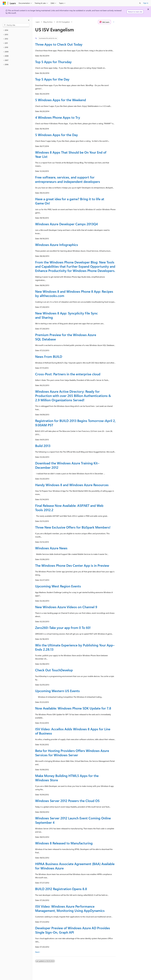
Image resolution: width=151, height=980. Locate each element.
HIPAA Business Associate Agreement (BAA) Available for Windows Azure (75, 866)
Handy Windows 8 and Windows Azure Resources (72, 485)
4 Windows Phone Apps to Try (58, 117)
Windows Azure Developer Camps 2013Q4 (66, 224)
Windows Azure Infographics (57, 245)
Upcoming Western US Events (57, 691)
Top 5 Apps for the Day (52, 79)
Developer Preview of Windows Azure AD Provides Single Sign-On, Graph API (73, 930)
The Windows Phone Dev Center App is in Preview (72, 565)
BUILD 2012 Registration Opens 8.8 (61, 889)
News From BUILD (49, 356)
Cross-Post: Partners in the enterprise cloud (68, 374)
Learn (38, 22)
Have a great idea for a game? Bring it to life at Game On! (70, 201)
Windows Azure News (51, 548)
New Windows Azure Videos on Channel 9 (66, 607)
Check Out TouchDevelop (54, 670)
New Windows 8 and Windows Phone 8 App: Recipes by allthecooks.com (74, 293)
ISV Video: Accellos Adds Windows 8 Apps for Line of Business (73, 731)
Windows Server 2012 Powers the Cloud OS (67, 801)
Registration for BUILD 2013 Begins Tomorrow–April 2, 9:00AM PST (75, 423)
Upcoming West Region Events (58, 586)
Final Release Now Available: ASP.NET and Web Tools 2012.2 (69, 508)
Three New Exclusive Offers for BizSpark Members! (73, 527)
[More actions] (114, 22)
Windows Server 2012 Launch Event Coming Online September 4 (73, 820)
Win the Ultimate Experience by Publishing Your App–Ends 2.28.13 (75, 647)
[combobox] (16, 25)
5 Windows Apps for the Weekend (61, 100)
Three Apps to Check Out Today (59, 44)
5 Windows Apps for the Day (57, 135)
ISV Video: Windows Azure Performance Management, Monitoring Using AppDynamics (70, 908)
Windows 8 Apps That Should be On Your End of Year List (71, 154)
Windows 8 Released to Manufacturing (64, 843)
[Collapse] (29, 20)
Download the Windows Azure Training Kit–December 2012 (67, 465)
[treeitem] (16, 30)
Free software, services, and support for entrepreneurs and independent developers (68, 179)
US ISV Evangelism (63, 22)
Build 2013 (43, 446)
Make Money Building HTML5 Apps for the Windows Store (67, 778)
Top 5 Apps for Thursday (53, 62)
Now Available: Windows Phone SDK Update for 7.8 (73, 708)
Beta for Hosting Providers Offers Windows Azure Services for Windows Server (72, 753)
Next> (38, 952)
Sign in (146, 3)
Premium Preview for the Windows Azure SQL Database (66, 337)
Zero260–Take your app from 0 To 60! (63, 628)
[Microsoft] (4, 3)
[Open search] (140, 3)
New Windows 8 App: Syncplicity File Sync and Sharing (66, 315)
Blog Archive (48, 22)
